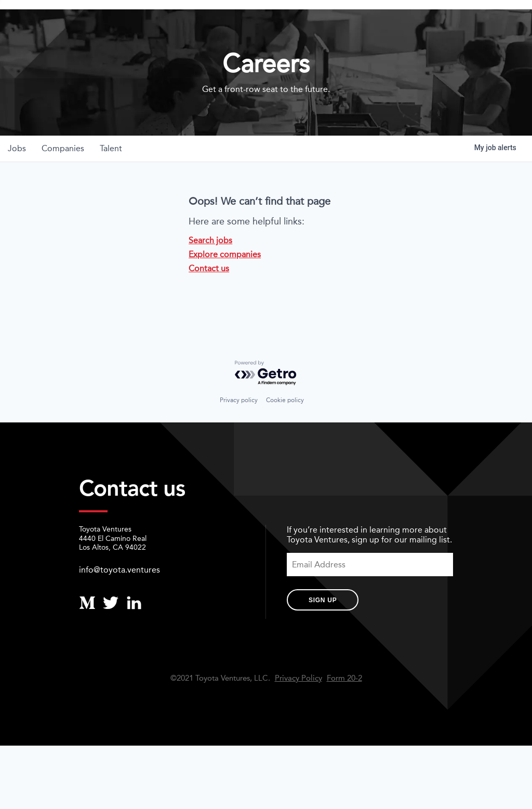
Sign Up (323, 632)
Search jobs (210, 273)
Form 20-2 (344, 711)
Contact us (209, 301)
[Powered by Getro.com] (266, 406)
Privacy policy (239, 432)
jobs (17, 181)
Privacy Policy (298, 711)
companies (64, 181)
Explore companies (225, 287)
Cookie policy (285, 432)
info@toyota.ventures (119, 602)
